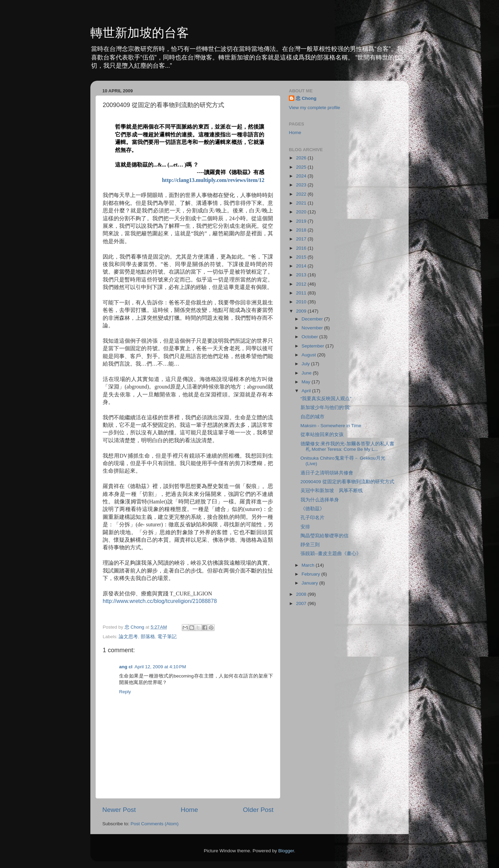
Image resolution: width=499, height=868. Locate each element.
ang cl (126, 667)
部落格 (148, 637)
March (309, 565)
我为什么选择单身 (320, 500)
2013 (302, 275)
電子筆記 (167, 637)
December (313, 319)
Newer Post (119, 810)
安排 (305, 527)
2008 (302, 594)
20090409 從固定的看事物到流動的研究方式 (347, 482)
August (309, 355)
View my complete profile (315, 108)
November (313, 328)
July (306, 364)
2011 (302, 293)
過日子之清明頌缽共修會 (327, 473)
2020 (302, 212)
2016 (302, 248)
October (310, 337)
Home (189, 810)
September (314, 346)
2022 (302, 194)
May (306, 382)
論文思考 (128, 637)
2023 (302, 185)
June (307, 373)
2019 (302, 221)
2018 (302, 230)
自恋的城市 (312, 417)
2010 (302, 302)
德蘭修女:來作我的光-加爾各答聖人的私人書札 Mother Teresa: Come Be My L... (347, 446)
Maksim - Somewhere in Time (331, 426)
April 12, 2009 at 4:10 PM (160, 667)
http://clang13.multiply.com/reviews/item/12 (213, 180)
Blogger (286, 851)
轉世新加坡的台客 (140, 33)
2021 (302, 203)
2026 (302, 158)
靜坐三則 (310, 545)
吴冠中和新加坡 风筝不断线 (332, 491)
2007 (302, 603)
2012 (302, 284)
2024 (302, 176)
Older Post (258, 810)
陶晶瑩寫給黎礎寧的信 (324, 536)
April (307, 391)
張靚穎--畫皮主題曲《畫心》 (331, 554)
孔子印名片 (312, 518)
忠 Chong (306, 98)
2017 (302, 239)
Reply (125, 692)
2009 (302, 311)
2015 (302, 257)
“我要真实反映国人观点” (326, 399)
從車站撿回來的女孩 (322, 435)
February (311, 574)
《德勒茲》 (312, 509)
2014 (302, 266)
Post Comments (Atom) (155, 824)
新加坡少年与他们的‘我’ (325, 407)
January (310, 583)
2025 (302, 167)
